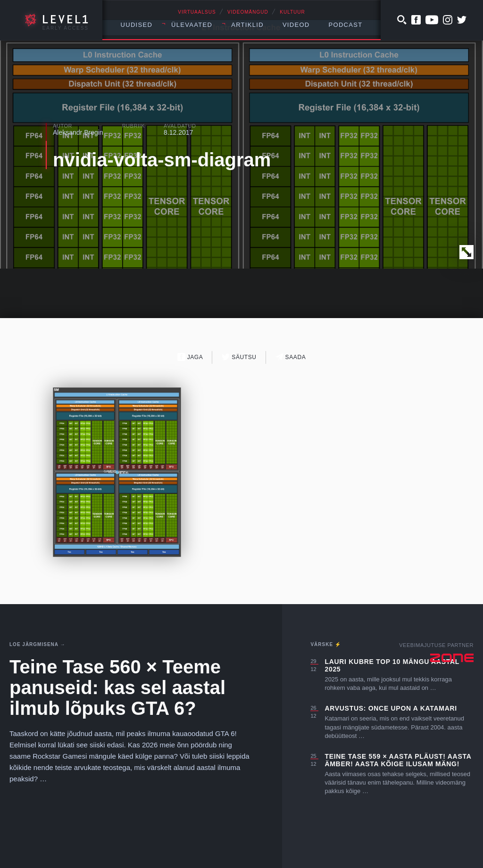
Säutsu (239, 357)
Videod (296, 25)
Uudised (137, 25)
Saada (291, 357)
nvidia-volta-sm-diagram (162, 160)
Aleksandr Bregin (78, 132)
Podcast (346, 25)
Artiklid (247, 25)
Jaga (190, 357)
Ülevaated (192, 25)
